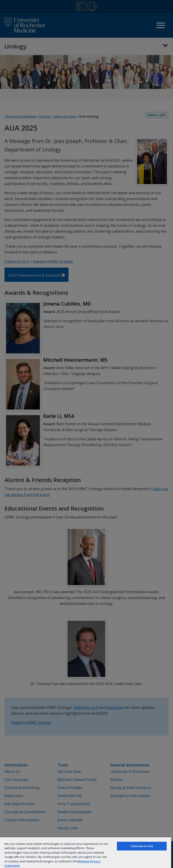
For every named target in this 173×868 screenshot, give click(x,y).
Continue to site (142, 846)
